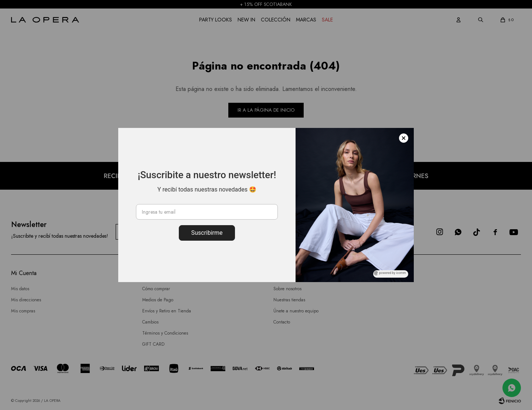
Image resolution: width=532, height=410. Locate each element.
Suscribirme (207, 233)
